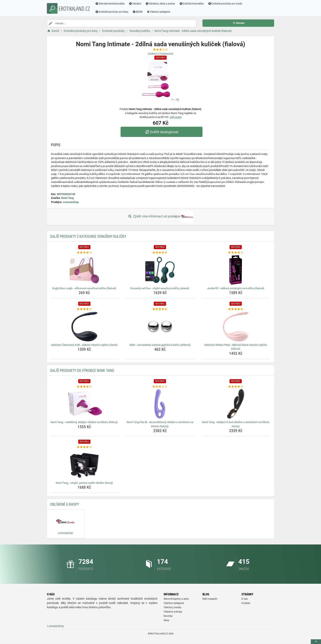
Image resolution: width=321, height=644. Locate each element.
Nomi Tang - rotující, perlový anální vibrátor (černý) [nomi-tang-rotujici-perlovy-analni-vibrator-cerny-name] (84, 483)
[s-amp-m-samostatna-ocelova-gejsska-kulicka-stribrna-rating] (160, 309)
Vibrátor (135, 4)
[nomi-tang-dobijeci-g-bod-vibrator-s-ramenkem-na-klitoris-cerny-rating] (236, 387)
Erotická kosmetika (191, 4)
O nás (245, 599)
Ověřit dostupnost (162, 132)
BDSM (137, 12)
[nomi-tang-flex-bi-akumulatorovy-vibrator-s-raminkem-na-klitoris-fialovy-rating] (160, 387)
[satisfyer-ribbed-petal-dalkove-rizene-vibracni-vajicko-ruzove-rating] (236, 309)
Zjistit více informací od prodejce (160, 217)
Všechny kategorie (158, 12)
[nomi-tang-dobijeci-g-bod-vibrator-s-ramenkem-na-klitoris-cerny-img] (236, 404)
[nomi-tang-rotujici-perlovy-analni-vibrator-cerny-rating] (84, 447)
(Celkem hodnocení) (160, 54)
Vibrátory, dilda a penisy (160, 4)
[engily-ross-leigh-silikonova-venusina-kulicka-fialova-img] (84, 270)
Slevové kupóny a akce (176, 599)
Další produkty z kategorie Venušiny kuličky (88, 236)
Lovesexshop (71, 202)
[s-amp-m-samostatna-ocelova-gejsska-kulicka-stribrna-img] (160, 327)
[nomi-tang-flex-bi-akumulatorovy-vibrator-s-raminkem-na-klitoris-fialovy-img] (160, 404)
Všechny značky (172, 607)
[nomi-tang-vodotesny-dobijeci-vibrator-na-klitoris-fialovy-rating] (84, 387)
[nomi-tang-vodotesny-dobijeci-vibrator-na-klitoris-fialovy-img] (84, 404)
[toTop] (316, 642)
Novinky (168, 616)
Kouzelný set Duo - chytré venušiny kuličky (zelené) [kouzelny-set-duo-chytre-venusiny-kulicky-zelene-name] (160, 288)
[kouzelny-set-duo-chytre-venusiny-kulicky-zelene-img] (160, 270)
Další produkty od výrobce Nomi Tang (82, 370)
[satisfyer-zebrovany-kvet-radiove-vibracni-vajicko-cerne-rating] (84, 309)
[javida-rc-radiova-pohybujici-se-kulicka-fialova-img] (236, 270)
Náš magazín (210, 599)
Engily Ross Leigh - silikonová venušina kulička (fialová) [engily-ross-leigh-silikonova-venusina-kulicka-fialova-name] (84, 288)
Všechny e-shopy (173, 612)
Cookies (246, 603)
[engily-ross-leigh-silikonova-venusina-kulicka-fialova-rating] (84, 253)
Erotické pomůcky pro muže (225, 4)
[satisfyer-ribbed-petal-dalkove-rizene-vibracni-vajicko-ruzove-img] (236, 327)
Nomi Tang (67, 198)
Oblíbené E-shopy (65, 504)
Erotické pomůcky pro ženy (112, 12)
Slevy (166, 620)
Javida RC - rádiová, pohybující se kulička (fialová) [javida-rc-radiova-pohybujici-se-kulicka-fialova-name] (236, 288)
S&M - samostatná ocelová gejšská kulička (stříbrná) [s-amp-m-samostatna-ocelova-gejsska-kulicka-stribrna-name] (160, 345)
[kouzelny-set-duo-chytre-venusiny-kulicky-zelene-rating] (160, 253)
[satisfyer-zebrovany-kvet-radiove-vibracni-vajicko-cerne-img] (84, 327)
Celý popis (176, 117)
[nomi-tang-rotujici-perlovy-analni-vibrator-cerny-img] (84, 465)
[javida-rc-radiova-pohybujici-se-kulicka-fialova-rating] (236, 253)
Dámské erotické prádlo (110, 4)
